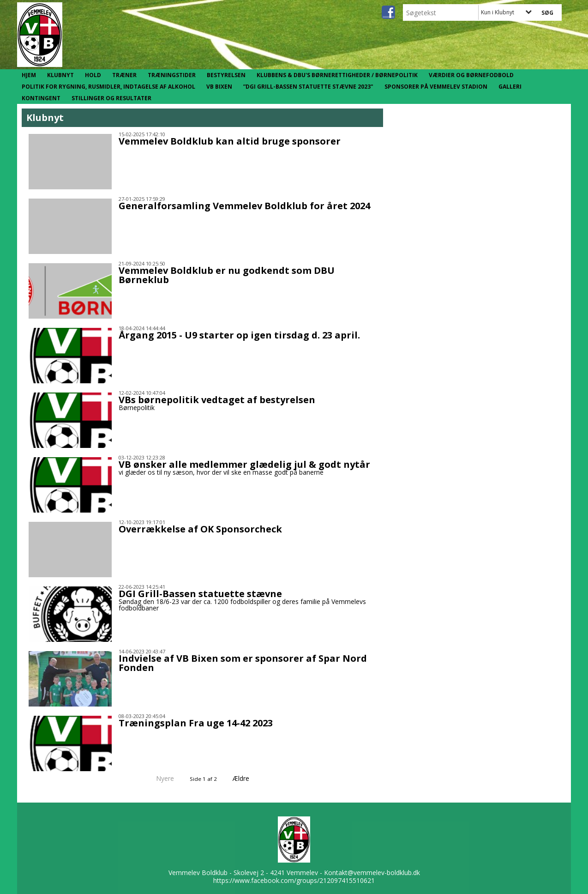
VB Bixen (219, 87)
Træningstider (172, 75)
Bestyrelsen (226, 75)
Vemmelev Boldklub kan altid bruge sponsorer (230, 141)
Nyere (159, 778)
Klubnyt (60, 75)
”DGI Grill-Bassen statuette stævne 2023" (308, 87)
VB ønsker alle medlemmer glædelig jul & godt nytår (244, 464)
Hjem (29, 75)
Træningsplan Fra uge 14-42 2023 (196, 723)
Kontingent (41, 98)
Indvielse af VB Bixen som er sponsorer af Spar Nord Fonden (243, 663)
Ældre (247, 778)
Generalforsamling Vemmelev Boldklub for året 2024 (244, 206)
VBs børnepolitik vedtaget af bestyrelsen (217, 400)
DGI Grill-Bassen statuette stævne (200, 594)
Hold (93, 75)
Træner (124, 75)
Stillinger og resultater (111, 98)
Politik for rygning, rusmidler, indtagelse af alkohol (108, 87)
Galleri (510, 87)
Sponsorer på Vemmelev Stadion (436, 87)
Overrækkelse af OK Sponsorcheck (200, 529)
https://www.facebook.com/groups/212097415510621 (294, 880)
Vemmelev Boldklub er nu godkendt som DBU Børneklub (227, 275)
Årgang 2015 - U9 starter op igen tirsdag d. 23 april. (239, 335)
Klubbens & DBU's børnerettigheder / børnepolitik (337, 75)
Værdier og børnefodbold (471, 75)
